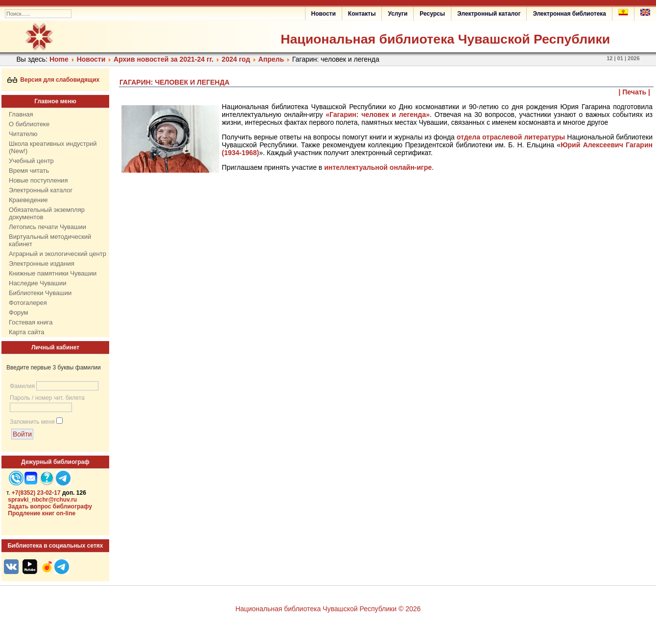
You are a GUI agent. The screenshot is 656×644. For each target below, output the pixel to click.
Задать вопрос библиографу (50, 506)
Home (59, 59)
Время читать (29, 171)
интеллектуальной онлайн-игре (378, 167)
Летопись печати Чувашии (47, 227)
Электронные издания (42, 264)
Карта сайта (26, 332)
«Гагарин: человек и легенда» (378, 115)
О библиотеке (29, 124)
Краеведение (28, 200)
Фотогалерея (28, 303)
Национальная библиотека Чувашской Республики (445, 39)
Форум (19, 312)
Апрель (271, 59)
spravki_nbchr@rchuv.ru (42, 500)
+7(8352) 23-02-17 (36, 493)
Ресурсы (432, 14)
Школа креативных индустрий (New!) (53, 147)
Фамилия (22, 386)
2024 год (236, 59)
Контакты (362, 14)
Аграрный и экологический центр (58, 254)
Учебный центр (31, 161)
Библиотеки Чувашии (40, 293)
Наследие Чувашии (37, 283)
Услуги (398, 14)
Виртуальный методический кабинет (50, 240)
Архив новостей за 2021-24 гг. (164, 59)
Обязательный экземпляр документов (47, 213)
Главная (21, 114)
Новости (324, 14)
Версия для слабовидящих (54, 80)
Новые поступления (38, 180)
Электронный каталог (489, 14)
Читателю (23, 134)
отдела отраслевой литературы (511, 137)
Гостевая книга (31, 322)
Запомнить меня (32, 422)
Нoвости (91, 59)
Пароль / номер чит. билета (47, 398)
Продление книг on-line (42, 513)
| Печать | (635, 92)
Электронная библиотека (569, 14)
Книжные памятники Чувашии (53, 273)
